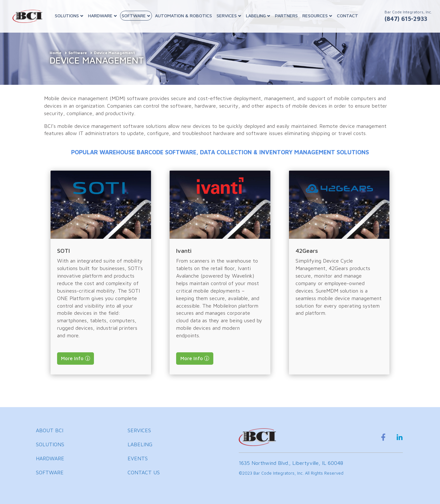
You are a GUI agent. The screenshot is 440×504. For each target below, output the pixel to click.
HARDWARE (103, 15)
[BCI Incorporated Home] (27, 16)
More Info (72, 358)
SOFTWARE (136, 15)
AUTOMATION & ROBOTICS (183, 15)
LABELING (258, 15)
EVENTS (138, 458)
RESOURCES (317, 15)
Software (78, 53)
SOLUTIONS (69, 15)
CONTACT (348, 15)
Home (55, 53)
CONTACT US (144, 472)
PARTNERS (286, 15)
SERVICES (229, 15)
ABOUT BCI (50, 430)
